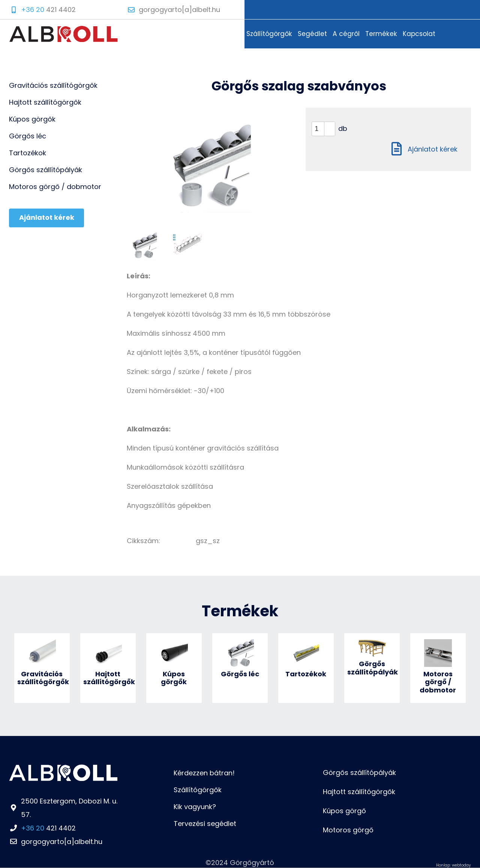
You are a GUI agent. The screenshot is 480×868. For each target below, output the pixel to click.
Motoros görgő (348, 830)
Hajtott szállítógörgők (359, 792)
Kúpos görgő (344, 811)
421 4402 (48, 828)
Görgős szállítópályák (359, 773)
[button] (329, 125)
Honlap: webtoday (454, 865)
